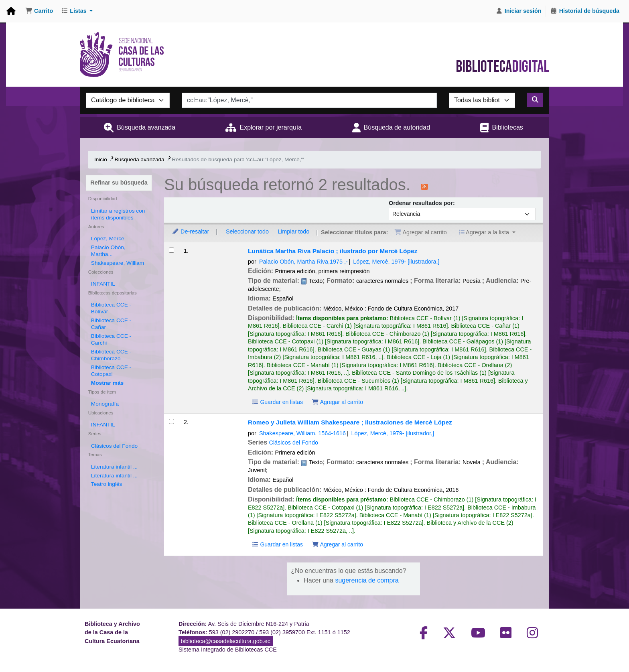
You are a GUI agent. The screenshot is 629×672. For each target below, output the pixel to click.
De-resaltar (190, 231)
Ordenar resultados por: (422, 203)
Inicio (101, 159)
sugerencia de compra (367, 580)
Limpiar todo (293, 231)
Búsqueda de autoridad (397, 127)
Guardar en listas (277, 402)
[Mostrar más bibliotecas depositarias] (107, 383)
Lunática (333, 251)
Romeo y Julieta (350, 422)
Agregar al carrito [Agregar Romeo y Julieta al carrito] (337, 544)
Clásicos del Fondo (114, 446)
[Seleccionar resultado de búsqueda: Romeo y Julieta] (171, 421)
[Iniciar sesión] (519, 11)
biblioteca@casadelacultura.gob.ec (226, 641)
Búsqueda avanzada (146, 127)
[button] (39, 11)
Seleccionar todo (247, 231)
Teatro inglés (107, 484)
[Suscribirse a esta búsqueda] (424, 186)
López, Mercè (108, 239)
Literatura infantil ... (114, 467)
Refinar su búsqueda (119, 183)
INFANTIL (103, 284)
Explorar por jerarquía (271, 127)
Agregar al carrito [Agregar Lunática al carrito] (337, 402)
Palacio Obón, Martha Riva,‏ (303, 262)
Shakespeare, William (118, 263)
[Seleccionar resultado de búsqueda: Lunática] (171, 250)
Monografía (105, 404)
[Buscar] (535, 100)
